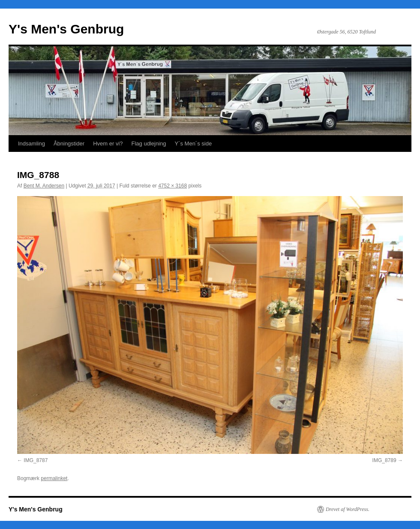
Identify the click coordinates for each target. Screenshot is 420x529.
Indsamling (31, 144)
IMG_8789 (384, 460)
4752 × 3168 (172, 186)
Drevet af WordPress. (348, 509)
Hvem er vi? (108, 144)
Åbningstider (69, 144)
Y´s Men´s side (193, 144)
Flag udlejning (149, 144)
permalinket (54, 478)
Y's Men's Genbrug (66, 29)
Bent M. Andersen (44, 186)
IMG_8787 (36, 460)
